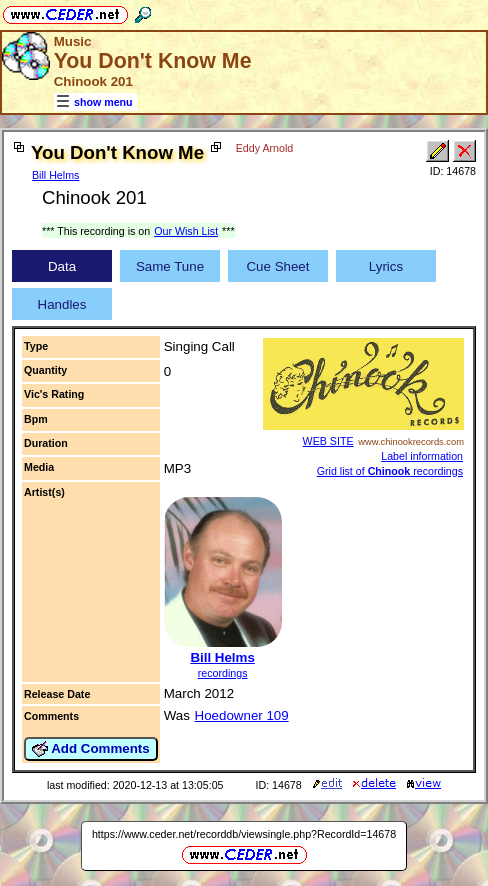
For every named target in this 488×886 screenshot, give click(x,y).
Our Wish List (186, 231)
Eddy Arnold (264, 148)
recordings (223, 673)
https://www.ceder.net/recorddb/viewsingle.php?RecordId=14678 (244, 834)
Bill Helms (55, 175)
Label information (422, 456)
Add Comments (91, 749)
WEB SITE (328, 441)
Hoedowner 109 (242, 715)
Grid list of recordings (390, 471)
